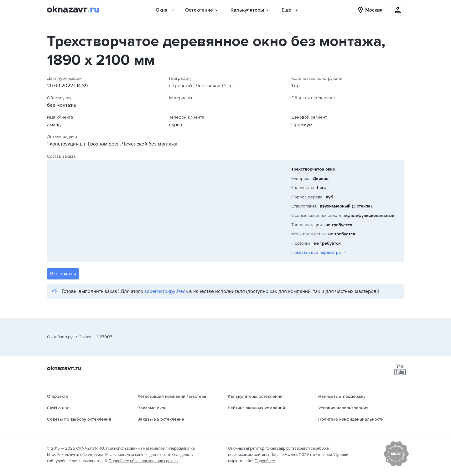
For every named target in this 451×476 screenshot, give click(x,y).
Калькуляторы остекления (255, 396)
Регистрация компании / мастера (172, 396)
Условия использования (343, 408)
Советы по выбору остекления (79, 419)
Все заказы (63, 274)
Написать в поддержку (342, 396)
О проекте (58, 396)
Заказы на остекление (161, 419)
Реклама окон (152, 408)
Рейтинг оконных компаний (256, 408)
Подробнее (265, 461)
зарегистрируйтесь (166, 291)
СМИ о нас (58, 408)
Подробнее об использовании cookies (143, 461)
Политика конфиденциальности (351, 419)
